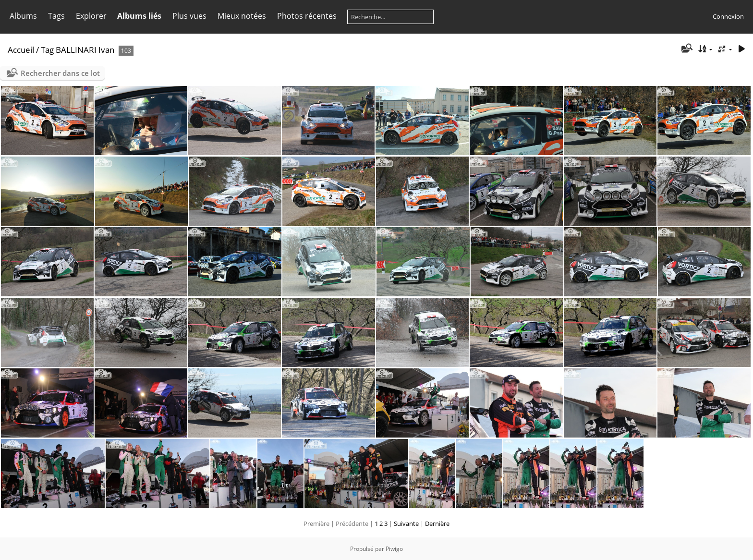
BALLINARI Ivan (85, 50)
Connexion (728, 16)
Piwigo (394, 549)
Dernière (437, 523)
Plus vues (189, 16)
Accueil (21, 50)
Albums (23, 16)
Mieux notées (242, 16)
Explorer (91, 16)
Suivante (406, 523)
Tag (47, 50)
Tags (56, 16)
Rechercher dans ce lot (60, 73)
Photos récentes (307, 16)
